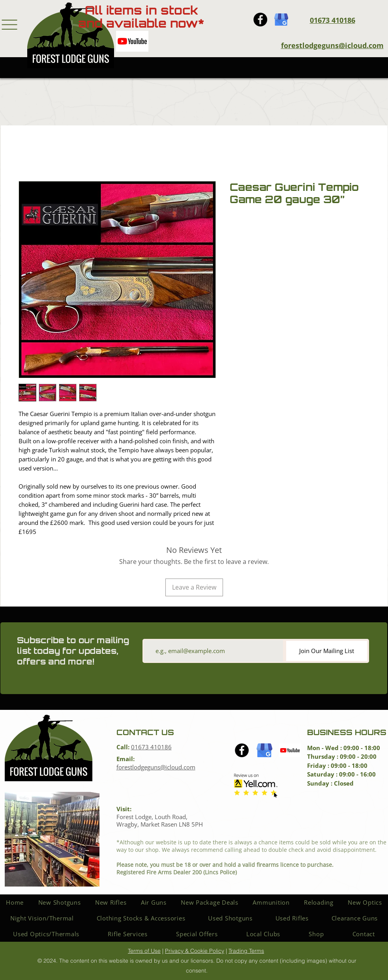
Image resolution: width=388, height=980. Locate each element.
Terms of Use (144, 951)
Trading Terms (246, 951)
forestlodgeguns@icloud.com (332, 45)
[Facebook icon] (260, 20)
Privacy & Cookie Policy (195, 951)
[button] (9, 25)
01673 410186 (151, 747)
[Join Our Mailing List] (327, 651)
